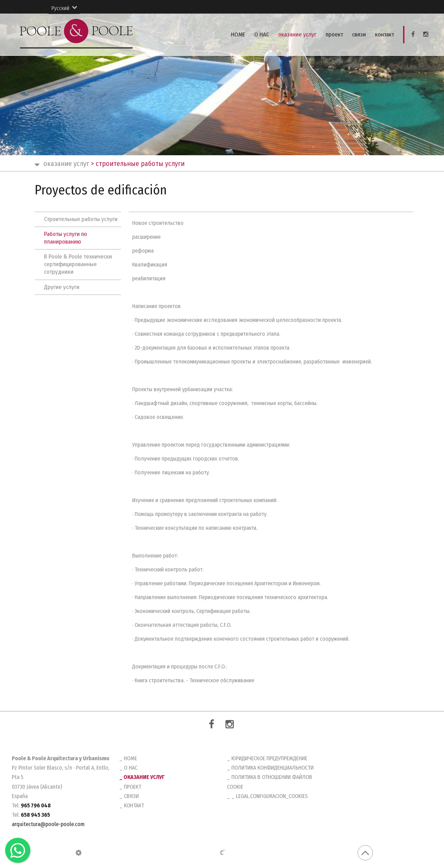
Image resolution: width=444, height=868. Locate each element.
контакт (385, 34)
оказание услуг (299, 34)
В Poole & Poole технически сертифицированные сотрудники (78, 264)
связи (360, 34)
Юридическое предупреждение (269, 758)
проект (335, 34)
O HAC (264, 34)
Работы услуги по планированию (66, 238)
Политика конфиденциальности (272, 768)
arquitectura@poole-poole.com (48, 824)
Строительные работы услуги (81, 219)
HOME (241, 34)
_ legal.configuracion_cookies (270, 796)
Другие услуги (62, 287)
